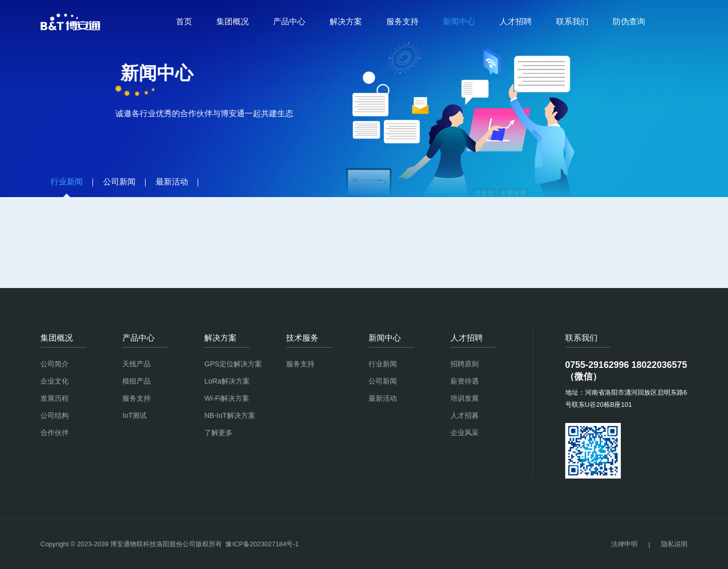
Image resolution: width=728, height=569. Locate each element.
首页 (184, 21)
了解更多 (218, 433)
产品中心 (289, 21)
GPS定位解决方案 (233, 364)
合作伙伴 (55, 433)
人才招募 (465, 415)
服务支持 (402, 21)
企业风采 (465, 433)
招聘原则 (465, 364)
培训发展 (465, 398)
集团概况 (233, 21)
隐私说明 (674, 544)
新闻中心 (459, 21)
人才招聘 (516, 21)
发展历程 (55, 398)
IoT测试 (134, 415)
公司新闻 (383, 381)
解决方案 (346, 21)
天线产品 (136, 364)
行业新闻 (383, 364)
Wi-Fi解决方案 (227, 398)
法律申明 (624, 544)
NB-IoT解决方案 (230, 415)
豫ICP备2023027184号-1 (262, 544)
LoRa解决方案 (227, 381)
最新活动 (383, 398)
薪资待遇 (465, 381)
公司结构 (55, 415)
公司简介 (55, 364)
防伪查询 (629, 21)
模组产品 (136, 381)
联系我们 (572, 21)
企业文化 (55, 381)
